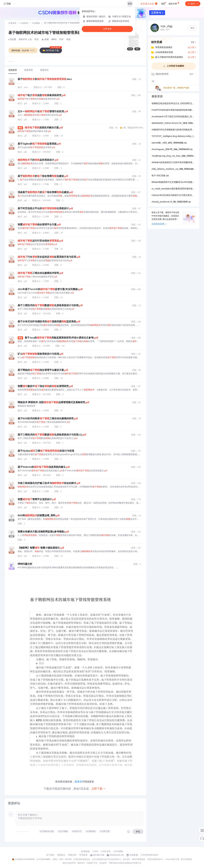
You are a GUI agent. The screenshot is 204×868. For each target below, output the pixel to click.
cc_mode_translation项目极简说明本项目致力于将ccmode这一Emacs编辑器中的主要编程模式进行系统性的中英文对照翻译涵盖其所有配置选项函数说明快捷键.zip (174, 189)
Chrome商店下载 (172, 859)
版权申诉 (81, 863)
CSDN (95, 851)
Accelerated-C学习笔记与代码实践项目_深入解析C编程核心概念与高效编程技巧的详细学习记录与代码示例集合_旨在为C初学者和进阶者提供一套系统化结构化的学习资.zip (174, 117)
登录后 (78, 782)
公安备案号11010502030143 (25, 859)
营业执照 (103, 863)
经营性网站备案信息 (82, 859)
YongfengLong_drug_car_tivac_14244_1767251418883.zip (174, 156)
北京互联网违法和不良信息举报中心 (107, 859)
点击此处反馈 (159, 224)
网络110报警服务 (139, 859)
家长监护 (127, 859)
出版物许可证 (92, 863)
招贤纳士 (61, 855)
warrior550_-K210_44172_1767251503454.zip (169, 143)
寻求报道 (83, 855)
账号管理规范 (186, 859)
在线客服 (134, 855)
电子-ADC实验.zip (160, 176)
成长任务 (174, 3)
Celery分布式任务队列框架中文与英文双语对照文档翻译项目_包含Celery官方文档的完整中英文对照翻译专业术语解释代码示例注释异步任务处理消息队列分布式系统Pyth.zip (174, 195)
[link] (12, 23)
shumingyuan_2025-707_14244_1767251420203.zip (172, 150)
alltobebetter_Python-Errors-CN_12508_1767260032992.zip (174, 123)
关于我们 (50, 855)
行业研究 (24, 23)
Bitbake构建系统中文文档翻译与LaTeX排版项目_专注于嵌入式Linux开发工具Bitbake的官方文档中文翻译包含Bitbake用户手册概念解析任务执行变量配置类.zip (174, 182)
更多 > (193, 42)
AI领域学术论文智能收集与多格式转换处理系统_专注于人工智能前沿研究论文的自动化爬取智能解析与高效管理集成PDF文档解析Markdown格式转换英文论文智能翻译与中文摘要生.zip (174, 130)
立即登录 (107, 29)
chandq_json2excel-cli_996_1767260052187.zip (171, 202)
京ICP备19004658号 (43, 859)
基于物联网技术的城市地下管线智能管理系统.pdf (49, 33)
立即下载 (99, 789)
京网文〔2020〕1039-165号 (62, 859)
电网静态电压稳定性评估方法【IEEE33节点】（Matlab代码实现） (174, 104)
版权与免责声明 (69, 863)
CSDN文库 (106, 851)
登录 (130, 4)
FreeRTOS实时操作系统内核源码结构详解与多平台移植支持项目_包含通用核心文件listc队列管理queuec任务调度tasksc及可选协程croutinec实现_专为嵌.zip (174, 110)
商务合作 (72, 855)
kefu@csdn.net (117, 855)
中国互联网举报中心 (155, 859)
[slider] (23, 832)
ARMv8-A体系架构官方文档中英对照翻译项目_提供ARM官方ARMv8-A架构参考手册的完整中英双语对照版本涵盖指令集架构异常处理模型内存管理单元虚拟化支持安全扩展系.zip (174, 163)
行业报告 (36, 23)
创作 (193, 4)
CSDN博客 (118, 851)
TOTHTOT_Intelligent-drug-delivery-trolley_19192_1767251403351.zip (174, 136)
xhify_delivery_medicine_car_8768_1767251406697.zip (174, 169)
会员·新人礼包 (149, 3)
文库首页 (12, 23)
